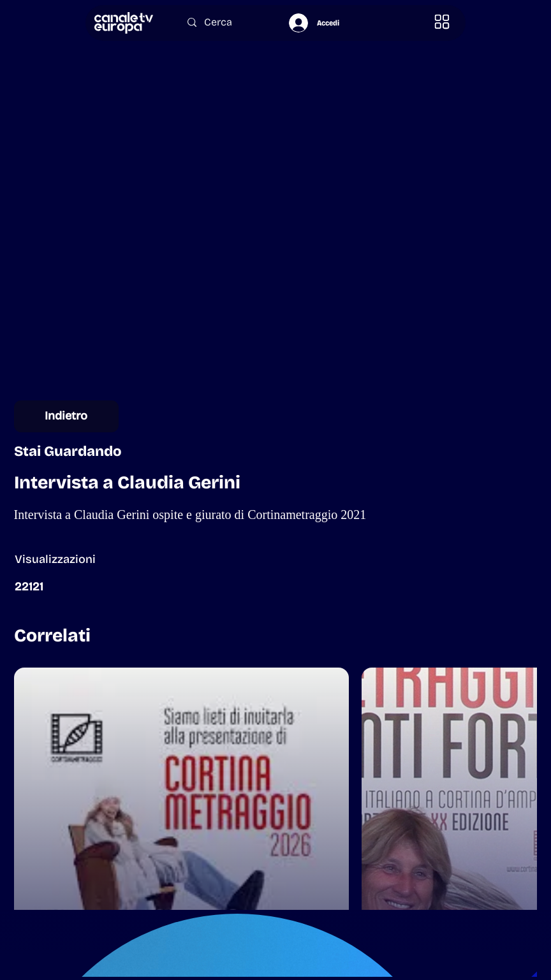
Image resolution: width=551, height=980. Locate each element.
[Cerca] (225, 22)
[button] (442, 22)
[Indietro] (66, 416)
